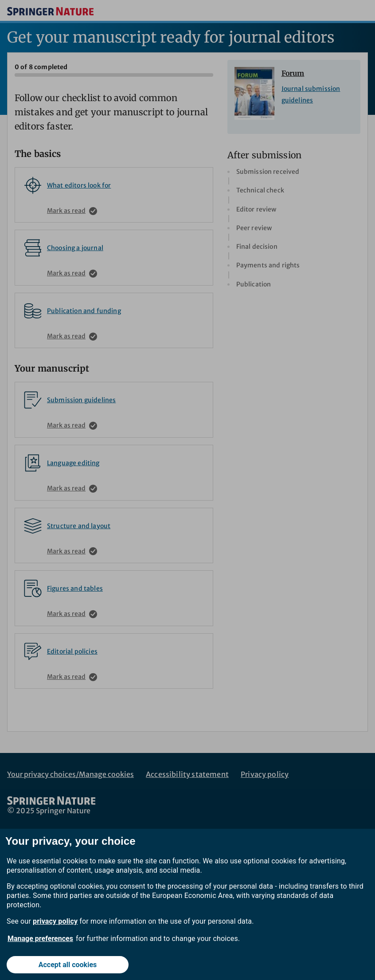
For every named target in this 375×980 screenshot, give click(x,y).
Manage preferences (40, 939)
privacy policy (55, 921)
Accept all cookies (68, 965)
